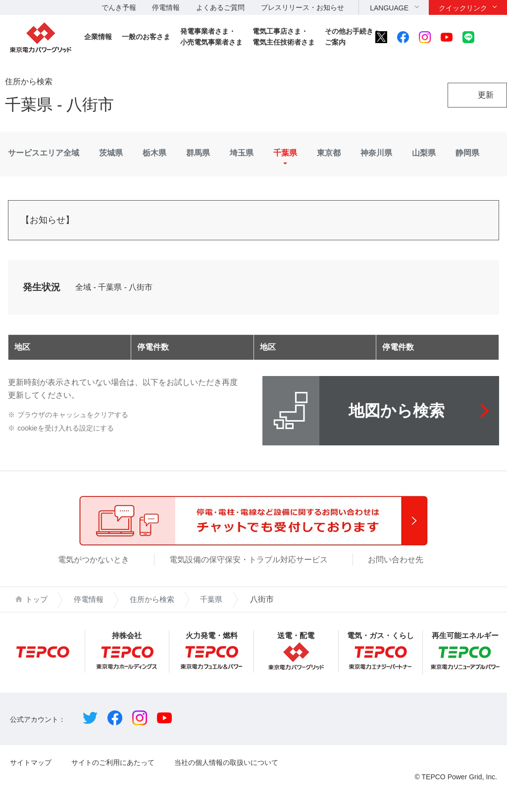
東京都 (329, 153)
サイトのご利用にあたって (113, 762)
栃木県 (154, 153)
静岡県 (467, 153)
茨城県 (111, 153)
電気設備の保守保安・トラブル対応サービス (249, 560)
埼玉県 (242, 153)
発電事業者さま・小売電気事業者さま (211, 37)
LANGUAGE (389, 8)
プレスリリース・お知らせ (303, 7)
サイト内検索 (491, 37)
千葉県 (285, 153)
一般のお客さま (146, 37)
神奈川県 (376, 153)
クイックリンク (463, 8)
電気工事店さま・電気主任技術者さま (284, 37)
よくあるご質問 (220, 7)
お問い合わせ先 (396, 560)
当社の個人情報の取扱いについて (226, 762)
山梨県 (424, 153)
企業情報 (98, 37)
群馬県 (198, 153)
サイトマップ (31, 762)
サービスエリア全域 (44, 153)
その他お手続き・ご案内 (353, 37)
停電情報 (166, 7)
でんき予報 (119, 7)
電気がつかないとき (94, 560)
